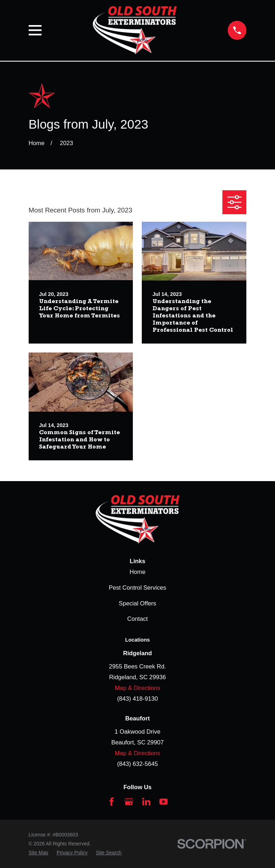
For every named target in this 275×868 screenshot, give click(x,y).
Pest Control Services (137, 588)
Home (137, 572)
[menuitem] (38, 853)
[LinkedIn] (146, 802)
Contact (137, 619)
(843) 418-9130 (137, 699)
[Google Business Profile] (129, 802)
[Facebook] (112, 802)
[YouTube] (163, 802)
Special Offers (137, 603)
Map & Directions (138, 688)
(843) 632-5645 (137, 764)
